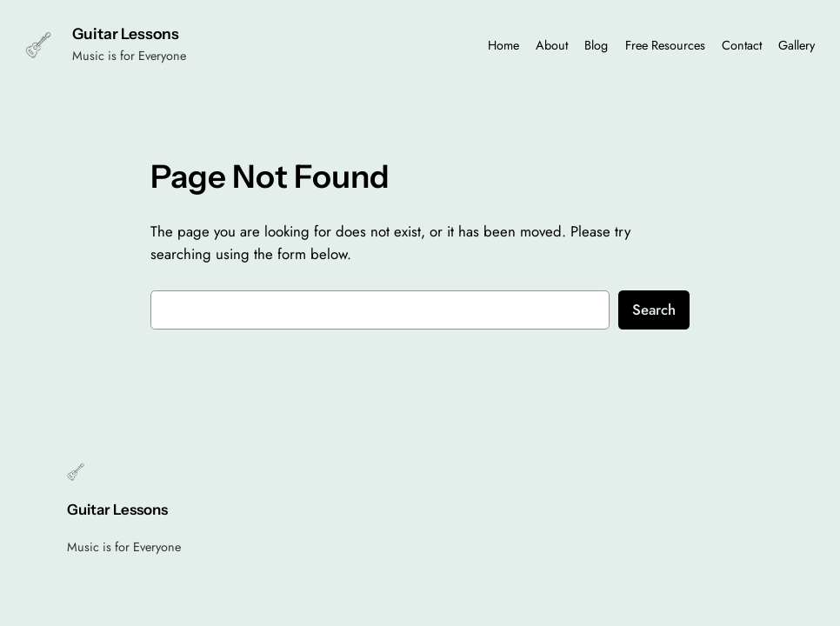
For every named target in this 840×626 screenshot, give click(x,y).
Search (654, 310)
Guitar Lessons (126, 33)
